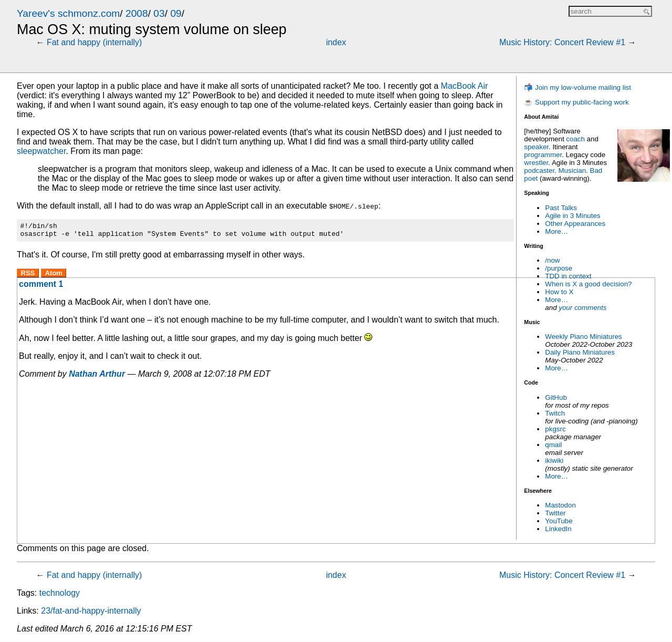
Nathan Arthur (97, 377)
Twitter (555, 513)
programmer (543, 155)
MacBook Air (465, 86)
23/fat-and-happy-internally (91, 611)
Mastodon (560, 505)
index (336, 42)
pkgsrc (555, 429)
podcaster (539, 170)
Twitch (555, 413)
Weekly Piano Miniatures (583, 336)
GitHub (556, 397)
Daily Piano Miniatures (580, 352)
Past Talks (561, 208)
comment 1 (41, 287)
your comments (582, 308)
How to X (559, 292)
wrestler (536, 163)
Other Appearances (575, 224)
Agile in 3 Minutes (573, 216)
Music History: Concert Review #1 (562, 42)
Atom (54, 276)
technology (60, 593)
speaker (536, 147)
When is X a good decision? (588, 284)
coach (575, 139)
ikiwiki (554, 460)
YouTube (559, 521)
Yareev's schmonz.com (68, 13)
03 (159, 13)
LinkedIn (558, 529)
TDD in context (568, 276)
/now (552, 260)
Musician (573, 170)
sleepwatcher (41, 151)
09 (176, 13)
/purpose (559, 268)
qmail (553, 445)
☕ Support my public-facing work (576, 102)
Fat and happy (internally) (94, 42)
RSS (28, 276)
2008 (137, 13)
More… (556, 231)
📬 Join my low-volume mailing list (577, 87)
